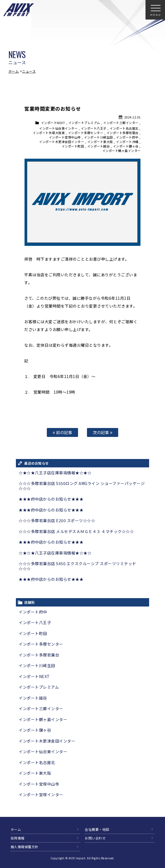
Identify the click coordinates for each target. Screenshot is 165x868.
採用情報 (18, 838)
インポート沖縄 (127, 142)
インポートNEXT (53, 123)
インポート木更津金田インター (61, 142)
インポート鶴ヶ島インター (122, 151)
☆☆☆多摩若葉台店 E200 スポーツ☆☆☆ (57, 520)
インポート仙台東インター (58, 128)
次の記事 (103, 432)
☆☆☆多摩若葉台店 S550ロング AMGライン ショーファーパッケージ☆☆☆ (82, 486)
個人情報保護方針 (25, 847)
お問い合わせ (95, 838)
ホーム (14, 71)
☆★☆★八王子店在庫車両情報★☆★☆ (55, 473)
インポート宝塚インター (41, 795)
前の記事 (62, 432)
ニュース (29, 71)
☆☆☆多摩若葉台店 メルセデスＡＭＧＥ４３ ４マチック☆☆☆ (76, 531)
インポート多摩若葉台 (122, 133)
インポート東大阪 (100, 142)
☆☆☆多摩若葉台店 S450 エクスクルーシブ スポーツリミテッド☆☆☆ (77, 566)
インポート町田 (73, 146)
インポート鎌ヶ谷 (126, 146)
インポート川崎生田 (98, 137)
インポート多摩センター (86, 133)
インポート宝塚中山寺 (65, 137)
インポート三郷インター (121, 123)
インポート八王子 (94, 128)
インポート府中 (127, 137)
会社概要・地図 (97, 829)
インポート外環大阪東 (49, 133)
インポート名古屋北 (124, 128)
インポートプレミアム (84, 123)
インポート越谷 (99, 146)
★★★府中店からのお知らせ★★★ (51, 499)
